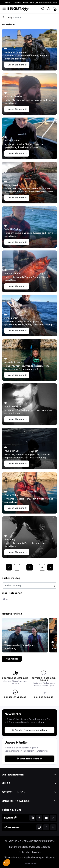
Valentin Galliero (13, 229)
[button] (7, 863)
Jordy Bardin (11, 318)
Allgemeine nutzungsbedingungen (24, 857)
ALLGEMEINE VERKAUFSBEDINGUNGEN (30, 841)
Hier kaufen (51, 2)
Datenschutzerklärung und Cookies (29, 847)
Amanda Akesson (13, 362)
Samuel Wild (11, 185)
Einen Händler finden (29, 759)
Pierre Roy (10, 539)
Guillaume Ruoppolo (15, 52)
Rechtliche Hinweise (30, 852)
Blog (10, 18)
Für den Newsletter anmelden (29, 730)
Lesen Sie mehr (17, 65)
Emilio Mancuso (13, 406)
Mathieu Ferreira (13, 96)
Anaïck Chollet (12, 140)
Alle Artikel (12, 659)
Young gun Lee (12, 451)
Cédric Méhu (11, 495)
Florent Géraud (13, 273)
